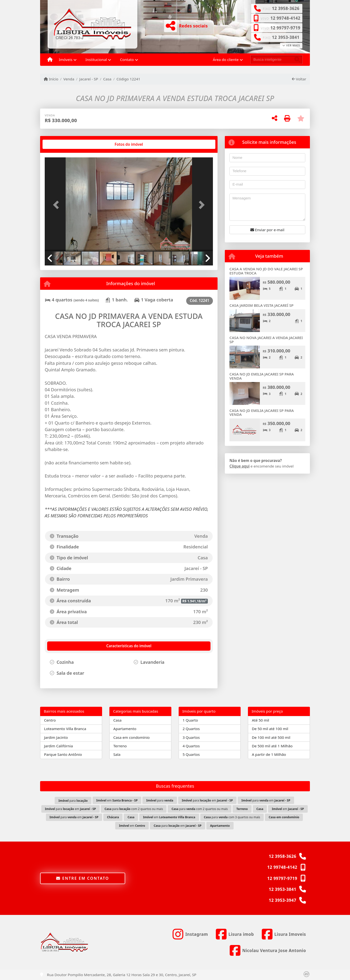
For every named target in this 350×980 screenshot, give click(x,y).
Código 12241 (128, 79)
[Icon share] (190, 934)
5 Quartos (191, 754)
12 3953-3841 (286, 37)
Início (51, 79)
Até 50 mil (260, 720)
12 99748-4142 (285, 18)
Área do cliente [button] (226, 60)
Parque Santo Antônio (63, 754)
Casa (107, 79)
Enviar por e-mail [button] (267, 230)
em (117, 800)
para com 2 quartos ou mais (134, 809)
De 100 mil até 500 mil (271, 737)
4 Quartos (191, 746)
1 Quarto (190, 720)
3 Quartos (191, 737)
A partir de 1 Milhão (269, 754)
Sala (117, 754)
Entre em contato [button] (83, 878)
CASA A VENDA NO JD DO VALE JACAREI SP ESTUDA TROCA (266, 271)
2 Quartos (191, 729)
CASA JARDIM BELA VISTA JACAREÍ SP (262, 305)
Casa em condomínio (131, 737)
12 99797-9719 (285, 28)
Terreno (120, 746)
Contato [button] (127, 60)
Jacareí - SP (89, 79)
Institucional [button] (96, 60)
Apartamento (125, 729)
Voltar (299, 79)
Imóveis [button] (66, 60)
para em (207, 800)
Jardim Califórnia (58, 746)
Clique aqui (240, 466)
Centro (50, 720)
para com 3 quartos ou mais (232, 817)
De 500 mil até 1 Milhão (272, 746)
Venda (69, 79)
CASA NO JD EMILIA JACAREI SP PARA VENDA (262, 376)
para (73, 801)
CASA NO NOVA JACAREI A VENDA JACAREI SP (266, 340)
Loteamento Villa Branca (65, 729)
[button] (57, 205)
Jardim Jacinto (56, 737)
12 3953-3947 (283, 900)
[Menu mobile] (50, 60)
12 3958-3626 (286, 8)
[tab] (60, 144)
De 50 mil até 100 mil (270, 729)
